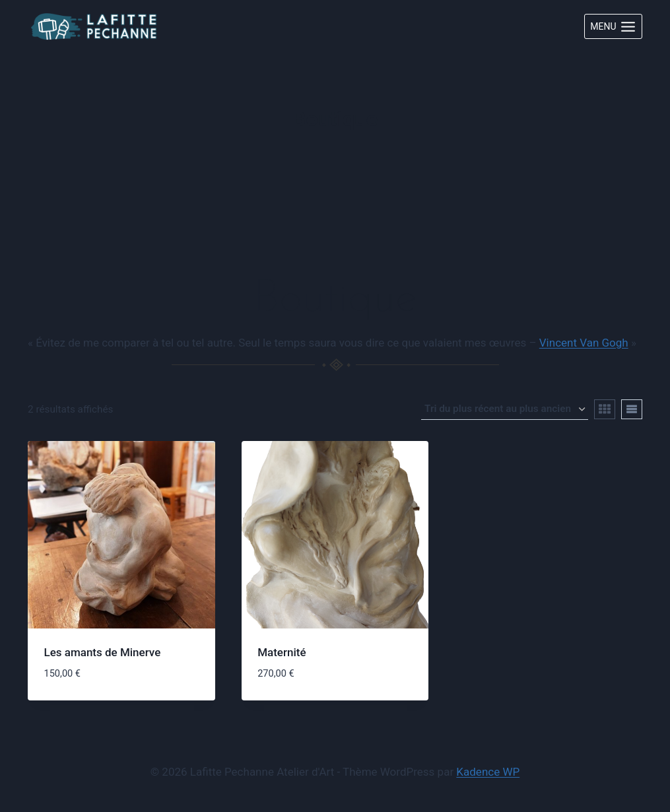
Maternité (282, 652)
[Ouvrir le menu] (613, 26)
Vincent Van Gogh (584, 343)
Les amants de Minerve (103, 652)
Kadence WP (488, 772)
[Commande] (505, 409)
